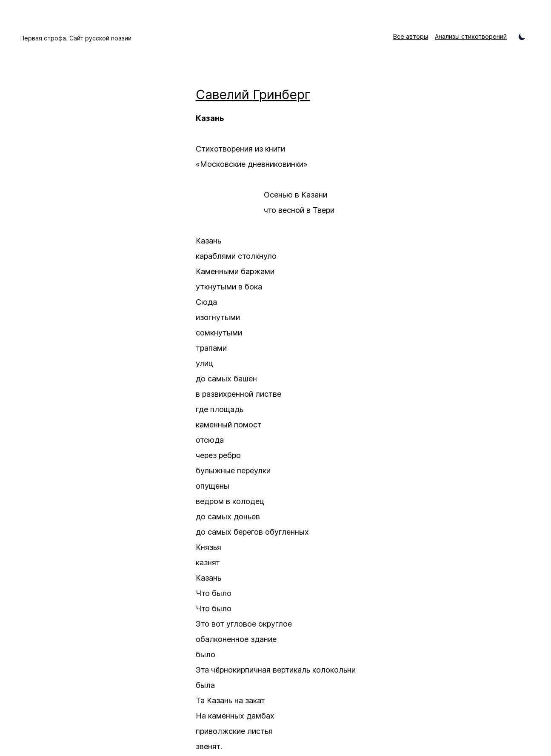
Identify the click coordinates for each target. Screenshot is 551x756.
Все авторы (411, 36)
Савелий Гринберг (253, 94)
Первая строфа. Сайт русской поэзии (76, 38)
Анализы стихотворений (471, 36)
